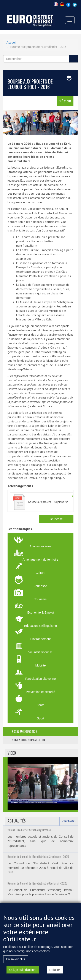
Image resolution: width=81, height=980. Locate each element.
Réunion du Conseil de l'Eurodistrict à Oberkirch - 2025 (37, 883)
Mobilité (40, 665)
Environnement (40, 639)
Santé (40, 705)
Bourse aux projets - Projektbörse (48, 502)
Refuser (55, 972)
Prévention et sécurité (40, 692)
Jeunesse (56, 519)
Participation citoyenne (40, 679)
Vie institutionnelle (40, 652)
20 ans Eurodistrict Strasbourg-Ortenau (29, 830)
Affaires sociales (41, 546)
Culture (40, 573)
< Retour (65, 101)
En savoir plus (16, 961)
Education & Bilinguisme (40, 626)
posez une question (24, 731)
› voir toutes (69, 821)
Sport (40, 718)
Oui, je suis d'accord (23, 972)
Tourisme (40, 599)
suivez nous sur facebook (29, 740)
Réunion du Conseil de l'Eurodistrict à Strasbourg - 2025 (38, 857)
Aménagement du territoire (41, 560)
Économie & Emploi (40, 612)
